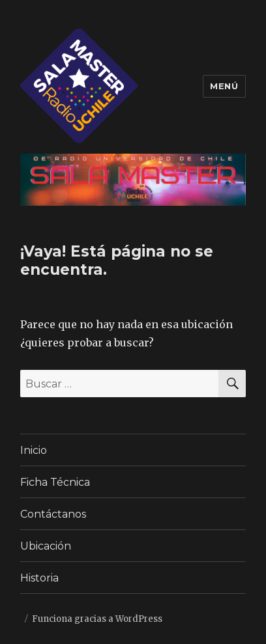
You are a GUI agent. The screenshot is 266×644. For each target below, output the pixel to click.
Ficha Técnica (55, 482)
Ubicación (46, 546)
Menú (224, 86)
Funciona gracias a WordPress (97, 619)
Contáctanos (53, 514)
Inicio (34, 450)
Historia (39, 578)
